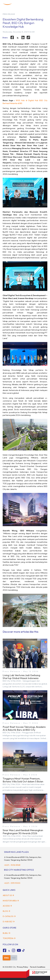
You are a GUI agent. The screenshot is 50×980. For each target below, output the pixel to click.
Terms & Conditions (38, 967)
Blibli (7, 933)
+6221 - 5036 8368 (12, 865)
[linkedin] (23, 37)
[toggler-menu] (45, 4)
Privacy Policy (22, 967)
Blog (6, 911)
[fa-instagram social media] (14, 950)
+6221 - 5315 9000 (12, 883)
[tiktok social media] (9, 951)
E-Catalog (9, 916)
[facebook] (12, 37)
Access (7, 906)
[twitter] (18, 38)
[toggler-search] (40, 4)
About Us (8, 895)
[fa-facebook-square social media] (5, 950)
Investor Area (11, 901)
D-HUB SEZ (9, 922)
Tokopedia (9, 938)
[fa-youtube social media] (19, 950)
